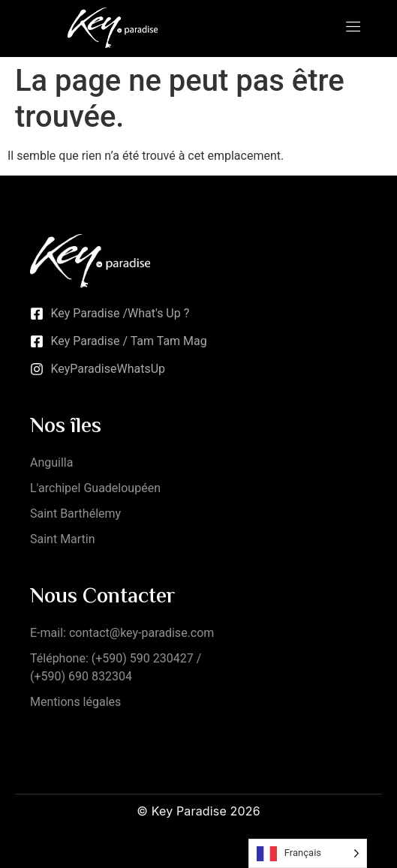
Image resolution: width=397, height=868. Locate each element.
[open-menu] (353, 28)
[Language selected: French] (308, 853)
